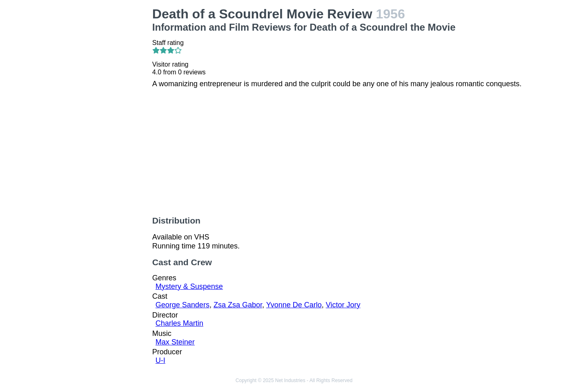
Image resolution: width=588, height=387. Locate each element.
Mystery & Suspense (189, 286)
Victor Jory (343, 305)
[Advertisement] (102, 129)
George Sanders (183, 305)
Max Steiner (175, 342)
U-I (160, 360)
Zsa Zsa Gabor (238, 305)
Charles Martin (179, 323)
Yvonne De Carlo (294, 305)
